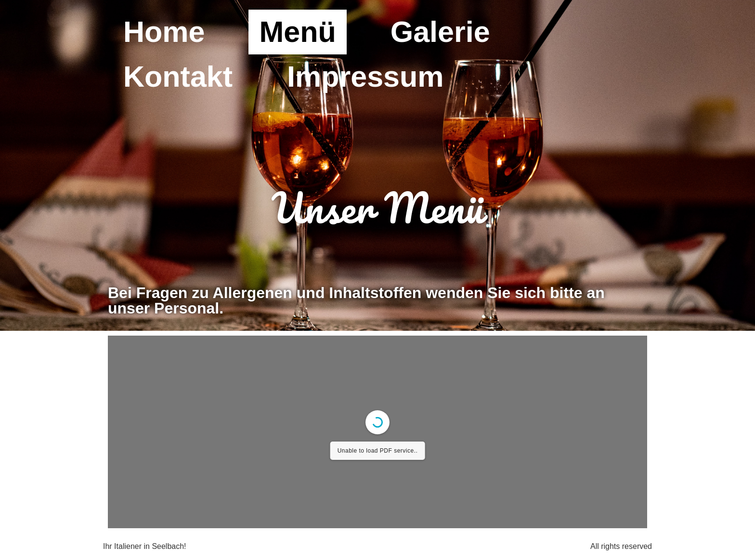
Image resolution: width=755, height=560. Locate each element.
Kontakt (178, 77)
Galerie (440, 32)
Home (164, 32)
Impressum (365, 77)
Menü (297, 32)
